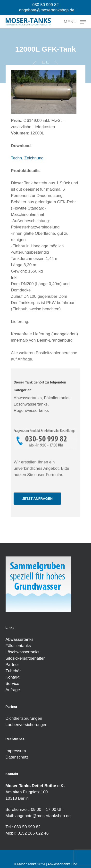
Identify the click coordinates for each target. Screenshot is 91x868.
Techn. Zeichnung (27, 158)
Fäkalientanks (18, 646)
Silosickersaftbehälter (25, 658)
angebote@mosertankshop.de (43, 816)
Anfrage (13, 690)
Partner (12, 665)
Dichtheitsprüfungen (24, 718)
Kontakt (13, 677)
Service (12, 684)
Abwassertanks (20, 639)
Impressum (16, 751)
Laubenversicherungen (27, 725)
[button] (75, 22)
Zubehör (13, 671)
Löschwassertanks (23, 652)
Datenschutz (17, 757)
